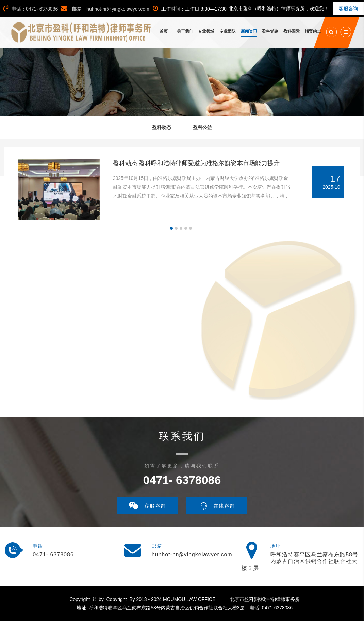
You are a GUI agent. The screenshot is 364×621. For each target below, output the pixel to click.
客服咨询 (348, 9)
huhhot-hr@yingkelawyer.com (192, 554)
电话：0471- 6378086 (31, 9)
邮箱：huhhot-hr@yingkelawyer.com (105, 9)
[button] (171, 228)
